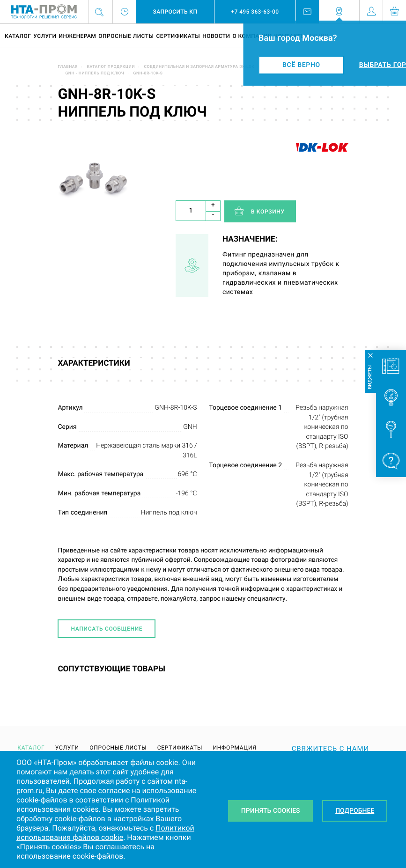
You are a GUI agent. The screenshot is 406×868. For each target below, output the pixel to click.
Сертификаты (178, 36)
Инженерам (77, 36)
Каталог (18, 36)
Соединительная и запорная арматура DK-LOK (199, 67)
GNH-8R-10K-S (148, 74)
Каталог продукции (111, 67)
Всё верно (301, 65)
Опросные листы (126, 36)
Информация (234, 748)
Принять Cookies (271, 811)
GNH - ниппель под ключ (95, 74)
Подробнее (355, 811)
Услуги (45, 36)
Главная (68, 67)
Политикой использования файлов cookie (105, 833)
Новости (216, 36)
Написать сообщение (107, 629)
